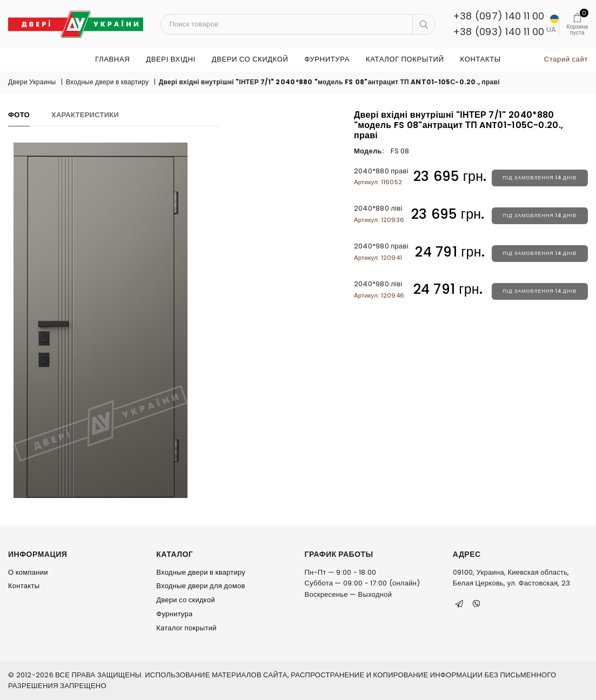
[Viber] (477, 604)
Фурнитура (327, 59)
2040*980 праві (381, 251)
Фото (19, 115)
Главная (112, 59)
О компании (28, 572)
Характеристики (85, 115)
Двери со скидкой (250, 59)
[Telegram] (459, 604)
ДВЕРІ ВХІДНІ (170, 59)
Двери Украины (32, 82)
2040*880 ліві (379, 214)
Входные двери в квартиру (107, 82)
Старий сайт (566, 59)
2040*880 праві (381, 176)
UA (552, 25)
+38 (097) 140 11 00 (499, 16)
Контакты (481, 59)
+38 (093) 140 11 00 (499, 32)
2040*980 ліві (379, 289)
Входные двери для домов (200, 586)
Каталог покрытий (405, 59)
